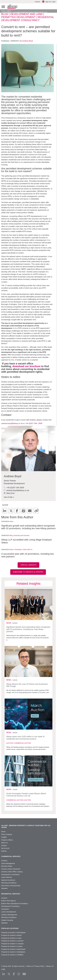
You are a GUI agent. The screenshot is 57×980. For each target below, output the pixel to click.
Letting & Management (9, 915)
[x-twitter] (11, 511)
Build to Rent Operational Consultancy (15, 903)
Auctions (4, 861)
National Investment (8, 880)
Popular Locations (10, 928)
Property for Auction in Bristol (11, 935)
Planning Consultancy (9, 883)
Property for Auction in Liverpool (12, 944)
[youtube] (24, 974)
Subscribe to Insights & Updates (28, 572)
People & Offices (7, 840)
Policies (4, 851)
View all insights (28, 565)
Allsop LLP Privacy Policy (35, 966)
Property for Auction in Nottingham (13, 952)
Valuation (4, 888)
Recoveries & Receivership (11, 886)
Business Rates (7, 866)
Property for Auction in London (12, 946)
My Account (5, 848)
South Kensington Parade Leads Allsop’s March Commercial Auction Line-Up (26, 795)
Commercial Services (11, 856)
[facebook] (17, 511)
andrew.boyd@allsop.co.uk (12, 423)
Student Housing (7, 920)
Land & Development (9, 912)
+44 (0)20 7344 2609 (34, 423)
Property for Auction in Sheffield (12, 955)
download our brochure (27, 366)
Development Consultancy (10, 874)
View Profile (9, 497)
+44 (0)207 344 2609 (14, 488)
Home (3, 11)
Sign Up (48, 2)
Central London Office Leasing (12, 872)
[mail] (30, 511)
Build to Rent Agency (9, 901)
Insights (9, 11)
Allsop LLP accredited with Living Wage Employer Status (27, 541)
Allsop (12, 7)
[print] (23, 511)
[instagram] (19, 974)
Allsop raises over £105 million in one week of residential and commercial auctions (25, 738)
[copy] (36, 511)
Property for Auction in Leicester (12, 941)
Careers (38, 2)
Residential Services (11, 894)
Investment (5, 909)
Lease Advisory (7, 877)
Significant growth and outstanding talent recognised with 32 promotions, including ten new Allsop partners (28, 527)
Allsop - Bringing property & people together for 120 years (26, 826)
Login (54, 2)
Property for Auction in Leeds (11, 938)
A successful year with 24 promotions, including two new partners (28, 555)
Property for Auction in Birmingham (13, 932)
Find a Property (7, 834)
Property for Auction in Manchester (13, 949)
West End (9, 493)
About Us (5, 843)
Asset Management (8, 863)
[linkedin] (5, 511)
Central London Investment (11, 869)
